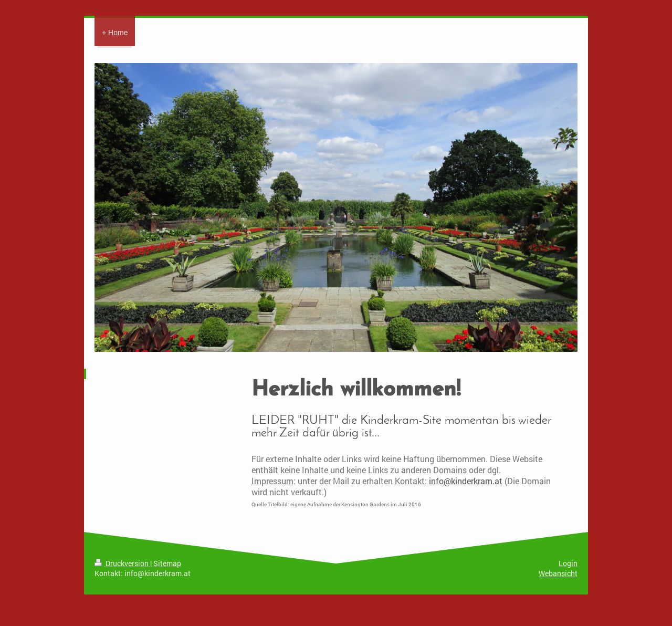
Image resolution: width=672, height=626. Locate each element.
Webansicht (558, 573)
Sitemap (167, 563)
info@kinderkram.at (466, 481)
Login (568, 563)
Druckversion (122, 563)
